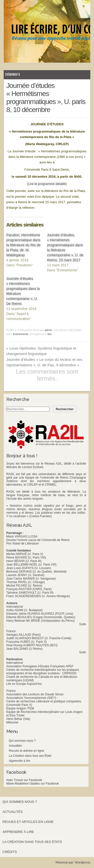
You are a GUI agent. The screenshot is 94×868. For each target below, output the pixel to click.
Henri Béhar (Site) (18, 719)
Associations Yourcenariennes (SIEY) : (32, 698)
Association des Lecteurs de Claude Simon (35, 694)
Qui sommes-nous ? (22, 741)
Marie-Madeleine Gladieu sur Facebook (33, 784)
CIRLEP (32, 485)
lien (50, 334)
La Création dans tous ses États (30, 756)
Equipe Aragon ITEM (20, 708)
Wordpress (82, 862)
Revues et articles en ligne (26, 751)
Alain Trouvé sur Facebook (24, 780)
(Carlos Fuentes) (40, 516)
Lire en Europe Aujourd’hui (24, 684)
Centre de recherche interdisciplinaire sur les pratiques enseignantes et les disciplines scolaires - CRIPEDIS (43, 672)
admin (48, 330)
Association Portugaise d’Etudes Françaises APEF (40, 666)
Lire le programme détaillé (47, 184)
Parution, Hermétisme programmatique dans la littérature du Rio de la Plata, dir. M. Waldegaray (23, 245)
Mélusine (12, 722)
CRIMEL (51, 485)
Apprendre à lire (19, 761)
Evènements (13, 75)
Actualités (15, 746)
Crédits (10, 852)
